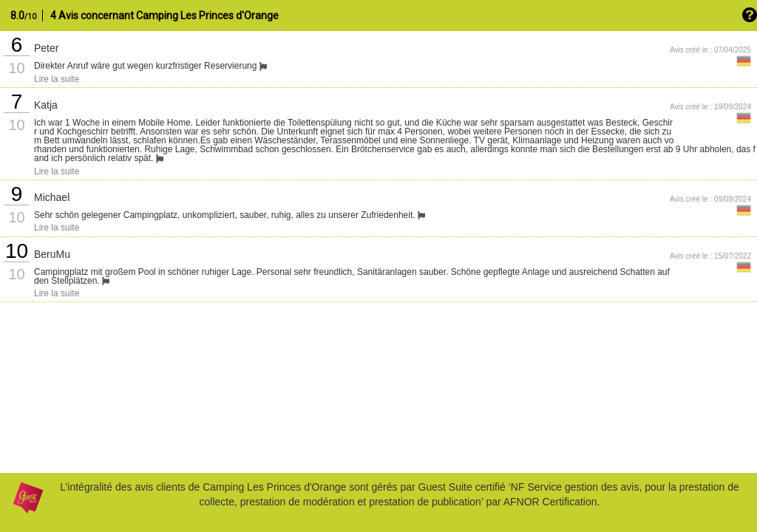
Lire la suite (57, 79)
